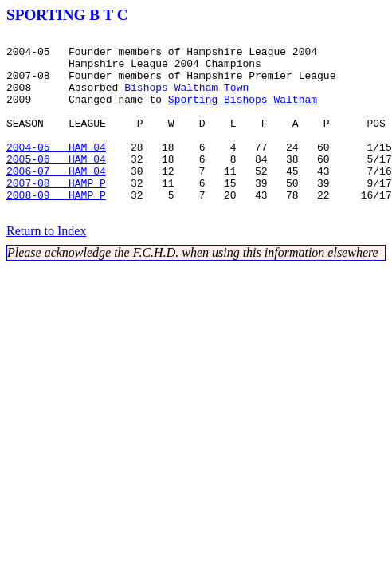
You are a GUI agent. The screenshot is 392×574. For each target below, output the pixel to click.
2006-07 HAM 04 (56, 199)
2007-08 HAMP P (56, 214)
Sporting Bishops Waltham (243, 113)
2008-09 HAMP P (56, 228)
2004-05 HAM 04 (56, 171)
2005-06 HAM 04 (56, 185)
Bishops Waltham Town (186, 99)
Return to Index (46, 267)
